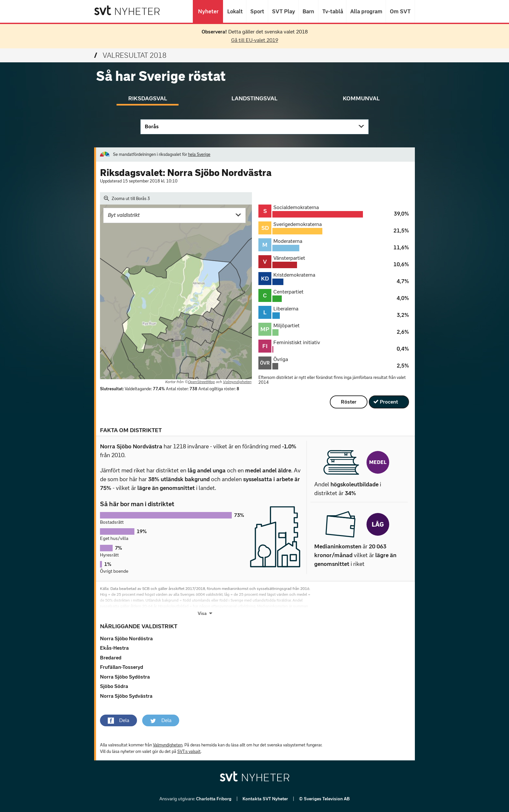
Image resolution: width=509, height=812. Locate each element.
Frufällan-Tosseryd (122, 667)
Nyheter (208, 11)
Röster (349, 402)
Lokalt (235, 11)
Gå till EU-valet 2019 (255, 40)
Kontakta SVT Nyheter (266, 799)
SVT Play (283, 11)
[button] (118, 720)
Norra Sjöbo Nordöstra (126, 638)
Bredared (111, 658)
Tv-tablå (332, 11)
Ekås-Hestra (114, 648)
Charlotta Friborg (214, 799)
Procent (389, 402)
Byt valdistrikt (124, 215)
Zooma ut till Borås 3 (127, 198)
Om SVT (400, 11)
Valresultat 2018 (130, 55)
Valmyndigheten (237, 382)
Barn (308, 11)
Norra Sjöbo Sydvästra (126, 696)
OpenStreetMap (201, 382)
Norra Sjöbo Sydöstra (125, 677)
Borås (152, 126)
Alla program (366, 11)
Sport (257, 11)
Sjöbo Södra (114, 686)
